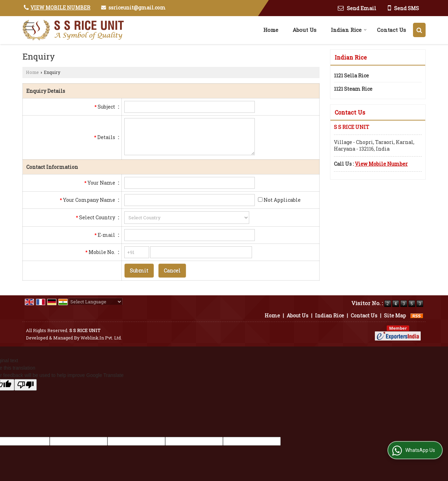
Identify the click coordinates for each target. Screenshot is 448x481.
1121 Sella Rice (351, 75)
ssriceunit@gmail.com (137, 8)
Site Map (395, 315)
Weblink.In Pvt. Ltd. (101, 338)
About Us (304, 30)
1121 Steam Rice (353, 89)
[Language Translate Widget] (96, 302)
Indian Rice (349, 30)
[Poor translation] (26, 385)
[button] (60, 8)
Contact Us (391, 30)
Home (271, 30)
